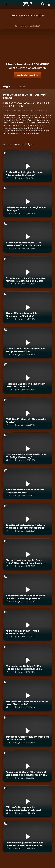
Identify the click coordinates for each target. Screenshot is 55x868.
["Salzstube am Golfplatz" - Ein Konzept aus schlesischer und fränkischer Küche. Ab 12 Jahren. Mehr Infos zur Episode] (27, 660)
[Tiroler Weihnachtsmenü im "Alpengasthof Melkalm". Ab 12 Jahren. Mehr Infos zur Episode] (27, 307)
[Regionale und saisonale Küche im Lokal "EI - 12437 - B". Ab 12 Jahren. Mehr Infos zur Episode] (27, 378)
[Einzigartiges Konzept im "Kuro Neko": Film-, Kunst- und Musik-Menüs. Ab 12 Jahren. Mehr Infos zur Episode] (27, 554)
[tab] (7, 87)
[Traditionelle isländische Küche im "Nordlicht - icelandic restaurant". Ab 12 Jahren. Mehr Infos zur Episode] (27, 519)
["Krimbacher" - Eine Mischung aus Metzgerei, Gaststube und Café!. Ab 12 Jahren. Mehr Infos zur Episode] (27, 272)
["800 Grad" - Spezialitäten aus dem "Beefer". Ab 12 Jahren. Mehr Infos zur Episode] (27, 413)
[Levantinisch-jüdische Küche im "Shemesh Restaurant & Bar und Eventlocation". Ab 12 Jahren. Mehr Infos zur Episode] (27, 837)
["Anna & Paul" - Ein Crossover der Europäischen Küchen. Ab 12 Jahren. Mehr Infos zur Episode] (27, 343)
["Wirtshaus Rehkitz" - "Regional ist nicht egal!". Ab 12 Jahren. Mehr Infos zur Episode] (27, 202)
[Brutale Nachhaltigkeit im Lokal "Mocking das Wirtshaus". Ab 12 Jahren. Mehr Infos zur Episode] (27, 166)
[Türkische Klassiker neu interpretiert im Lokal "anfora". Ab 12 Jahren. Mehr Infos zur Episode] (27, 731)
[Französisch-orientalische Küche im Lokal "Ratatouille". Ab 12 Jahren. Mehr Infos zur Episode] (27, 695)
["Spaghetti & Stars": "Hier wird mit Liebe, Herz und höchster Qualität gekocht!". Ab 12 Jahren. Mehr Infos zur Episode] (27, 766)
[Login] (49, 4)
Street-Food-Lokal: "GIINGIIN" (28, 16)
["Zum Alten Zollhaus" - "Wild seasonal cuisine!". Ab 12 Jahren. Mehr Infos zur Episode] (27, 625)
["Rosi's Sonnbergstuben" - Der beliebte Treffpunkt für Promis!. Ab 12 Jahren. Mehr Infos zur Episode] (27, 237)
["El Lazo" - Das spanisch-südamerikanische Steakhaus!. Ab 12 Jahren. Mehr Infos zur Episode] (27, 801)
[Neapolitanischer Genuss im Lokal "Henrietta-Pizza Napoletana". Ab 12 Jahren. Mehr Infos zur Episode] (27, 590)
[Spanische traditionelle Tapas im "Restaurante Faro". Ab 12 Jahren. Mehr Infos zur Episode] (27, 484)
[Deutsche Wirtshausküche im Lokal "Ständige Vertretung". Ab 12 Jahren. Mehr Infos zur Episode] (27, 449)
